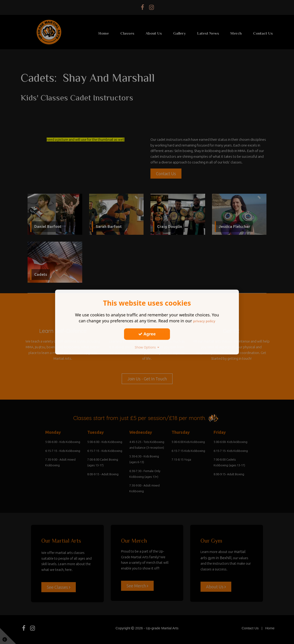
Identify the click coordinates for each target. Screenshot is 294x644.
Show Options (147, 347)
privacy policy (204, 321)
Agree (147, 334)
